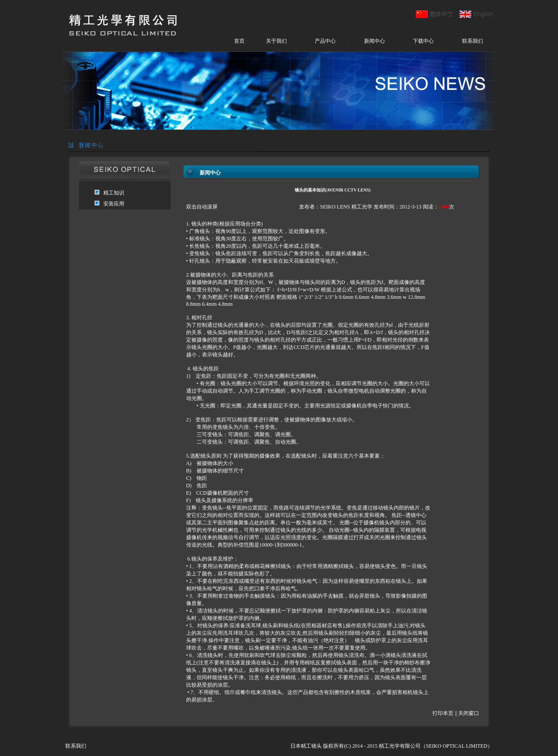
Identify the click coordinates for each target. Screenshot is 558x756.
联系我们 (473, 41)
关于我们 (276, 41)
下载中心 (423, 41)
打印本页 (443, 713)
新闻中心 (374, 41)
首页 (239, 41)
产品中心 (325, 41)
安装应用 (114, 204)
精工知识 (114, 193)
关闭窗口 (469, 713)
